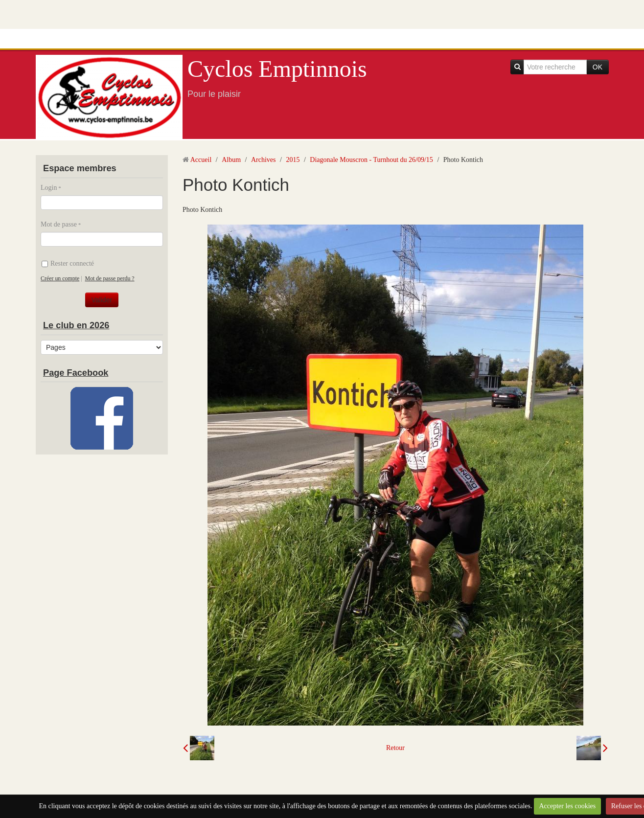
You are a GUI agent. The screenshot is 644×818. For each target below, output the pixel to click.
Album (231, 160)
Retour (395, 748)
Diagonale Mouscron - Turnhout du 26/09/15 (371, 160)
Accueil (201, 160)
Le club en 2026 (76, 325)
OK (598, 67)
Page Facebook (76, 373)
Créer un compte (60, 278)
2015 (293, 160)
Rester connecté (68, 263)
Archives (264, 160)
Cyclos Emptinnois (277, 69)
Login (49, 188)
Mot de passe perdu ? (110, 278)
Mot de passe (59, 224)
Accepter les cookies (567, 806)
